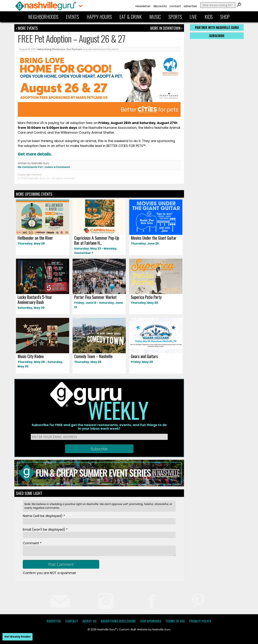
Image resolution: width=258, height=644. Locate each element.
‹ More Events (27, 28)
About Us (89, 621)
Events (72, 17)
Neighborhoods (43, 17)
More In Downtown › (166, 28)
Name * (44, 516)
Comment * (32, 543)
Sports (175, 17)
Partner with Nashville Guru (217, 27)
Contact (175, 6)
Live (193, 17)
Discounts (160, 6)
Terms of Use (175, 621)
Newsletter (143, 6)
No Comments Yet (30, 167)
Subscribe (217, 36)
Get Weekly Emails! (17, 637)
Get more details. (35, 154)
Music (155, 17)
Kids (209, 17)
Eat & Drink (131, 17)
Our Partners (74, 49)
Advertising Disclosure (51, 49)
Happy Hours (99, 17)
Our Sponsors (151, 621)
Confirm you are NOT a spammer (49, 573)
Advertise (190, 6)
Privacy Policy (200, 621)
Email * (45, 529)
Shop (225, 17)
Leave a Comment (57, 167)
